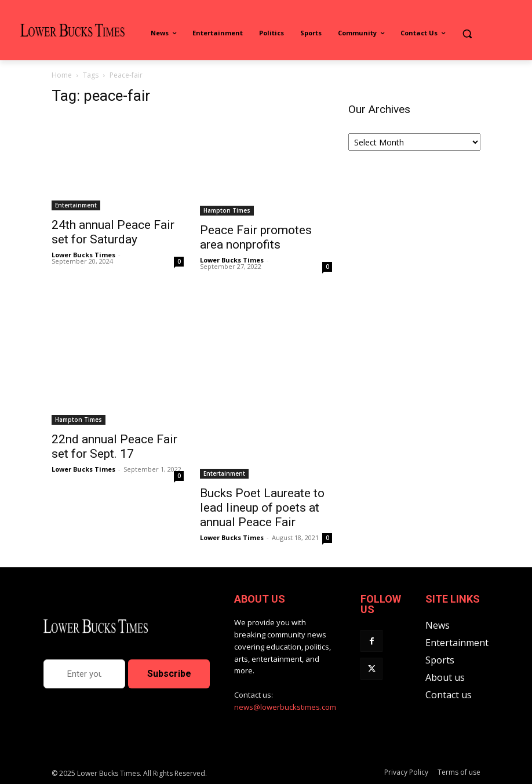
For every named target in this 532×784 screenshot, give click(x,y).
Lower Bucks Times (83, 255)
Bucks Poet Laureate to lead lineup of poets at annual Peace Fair (262, 508)
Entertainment (76, 205)
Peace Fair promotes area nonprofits (256, 237)
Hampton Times (227, 210)
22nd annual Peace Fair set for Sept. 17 (114, 446)
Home (62, 75)
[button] (467, 33)
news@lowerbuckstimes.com (285, 707)
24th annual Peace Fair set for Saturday (113, 232)
